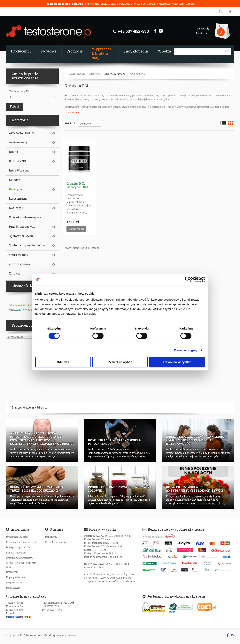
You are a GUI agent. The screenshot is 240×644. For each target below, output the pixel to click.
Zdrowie (15, 274)
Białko (13, 152)
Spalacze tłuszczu (21, 236)
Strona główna (77, 74)
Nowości (49, 51)
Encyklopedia (136, 51)
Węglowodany (19, 255)
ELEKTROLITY (110, 4)
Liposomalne (18, 199)
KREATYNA (92, 4)
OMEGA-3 (127, 4)
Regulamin (12, 572)
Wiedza (164, 51)
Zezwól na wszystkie (177, 362)
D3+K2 (190, 4)
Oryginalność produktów (20, 558)
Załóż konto (202, 33)
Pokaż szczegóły (186, 350)
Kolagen (15, 180)
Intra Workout (19, 171)
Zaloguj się (203, 28)
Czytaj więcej (72, 112)
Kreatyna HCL (137, 74)
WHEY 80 (140, 4)
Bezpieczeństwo (15, 582)
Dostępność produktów (19, 547)
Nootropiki (17, 208)
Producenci (21, 51)
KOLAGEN (178, 4)
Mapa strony (13, 588)
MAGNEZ (164, 4)
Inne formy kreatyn (115, 74)
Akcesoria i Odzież (22, 133)
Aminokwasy (18, 142)
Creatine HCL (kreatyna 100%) (77, 185)
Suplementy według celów (27, 245)
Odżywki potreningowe (25, 217)
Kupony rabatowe (16, 577)
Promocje (75, 51)
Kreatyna (94, 74)
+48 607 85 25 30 (23, 305)
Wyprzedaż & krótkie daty (102, 53)
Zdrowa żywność (20, 264)
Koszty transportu (16, 553)
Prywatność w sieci (17, 537)
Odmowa (63, 362)
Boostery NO (17, 161)
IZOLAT (152, 4)
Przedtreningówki (22, 227)
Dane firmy (51, 537)
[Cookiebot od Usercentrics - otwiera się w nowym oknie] (188, 279)
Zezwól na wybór (120, 362)
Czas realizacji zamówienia (22, 542)
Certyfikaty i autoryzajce (58, 542)
